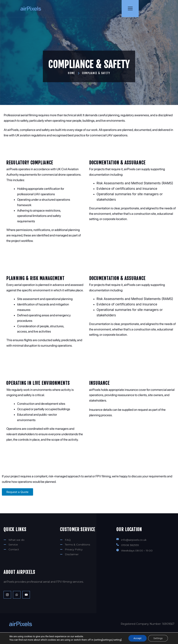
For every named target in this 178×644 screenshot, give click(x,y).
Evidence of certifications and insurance (127, 179)
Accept (137, 638)
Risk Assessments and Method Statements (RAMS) (135, 173)
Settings (159, 638)
